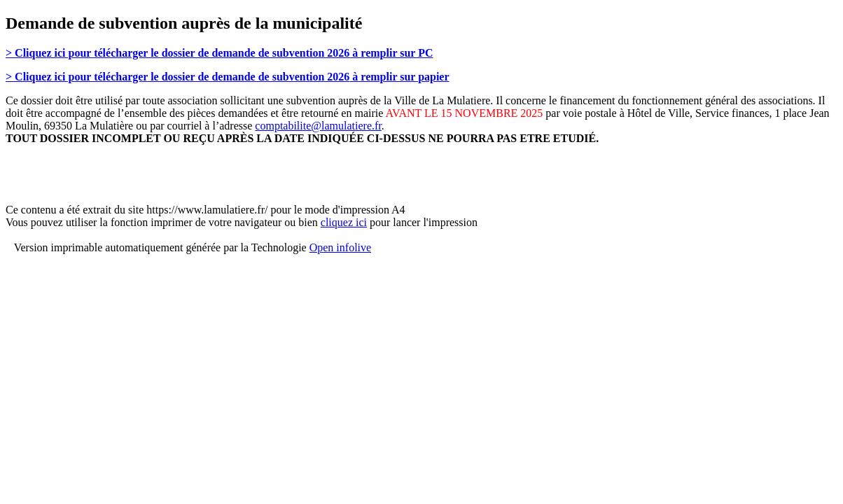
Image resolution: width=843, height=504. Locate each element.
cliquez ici (344, 222)
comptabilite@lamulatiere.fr (318, 126)
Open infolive (340, 247)
